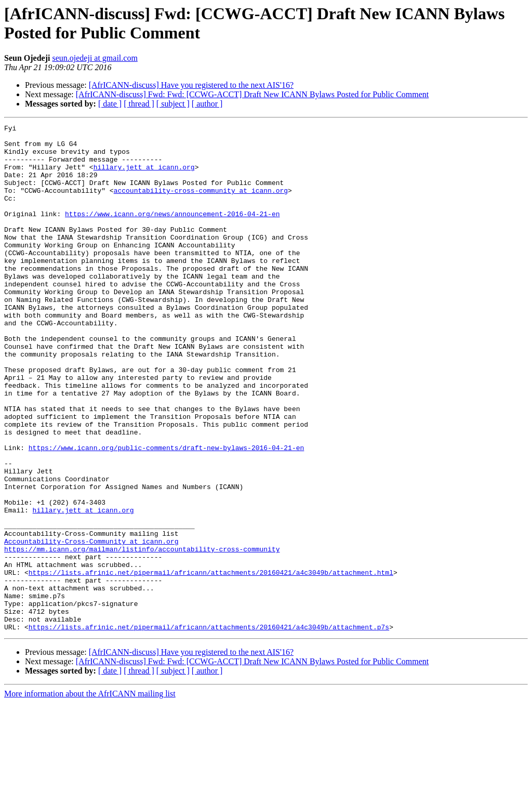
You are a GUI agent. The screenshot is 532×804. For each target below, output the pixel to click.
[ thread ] (139, 104)
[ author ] (207, 104)
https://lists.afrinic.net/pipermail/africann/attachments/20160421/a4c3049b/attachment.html (211, 663)
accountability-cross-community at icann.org (201, 204)
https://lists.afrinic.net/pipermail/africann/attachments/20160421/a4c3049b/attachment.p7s (209, 728)
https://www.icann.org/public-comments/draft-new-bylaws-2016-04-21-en (166, 513)
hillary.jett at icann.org (144, 176)
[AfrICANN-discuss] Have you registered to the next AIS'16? (191, 85)
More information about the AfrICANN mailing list (90, 795)
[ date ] (110, 104)
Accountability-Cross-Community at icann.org (91, 625)
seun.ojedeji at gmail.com (95, 58)
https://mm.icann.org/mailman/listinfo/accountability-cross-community (142, 635)
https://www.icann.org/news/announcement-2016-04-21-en (172, 232)
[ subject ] (173, 104)
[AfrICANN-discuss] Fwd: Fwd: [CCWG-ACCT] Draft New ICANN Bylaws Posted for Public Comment (252, 94)
